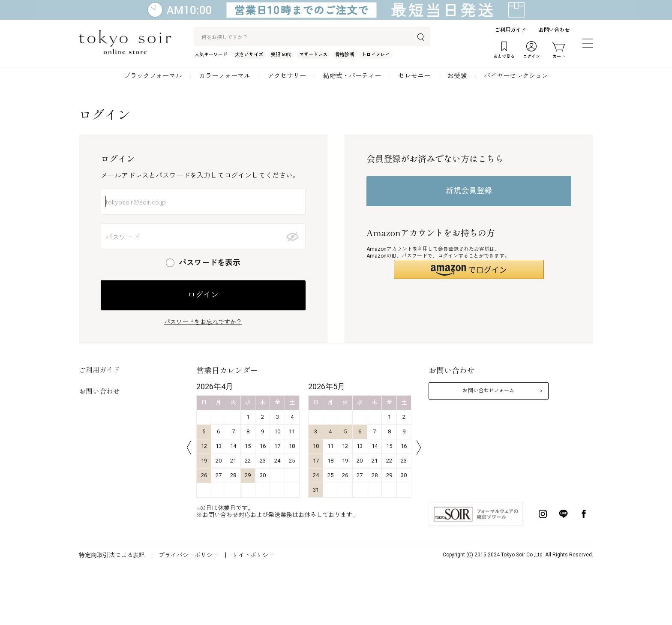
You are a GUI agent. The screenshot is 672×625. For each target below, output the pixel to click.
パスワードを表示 (210, 263)
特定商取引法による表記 (112, 555)
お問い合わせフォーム (489, 391)
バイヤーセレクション (516, 76)
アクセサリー (287, 76)
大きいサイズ (249, 55)
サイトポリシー (253, 555)
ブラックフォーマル (153, 76)
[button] (469, 269)
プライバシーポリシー (189, 555)
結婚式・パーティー (352, 76)
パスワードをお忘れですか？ (203, 322)
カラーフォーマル (225, 76)
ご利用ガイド (510, 30)
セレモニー (414, 76)
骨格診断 (345, 55)
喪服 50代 (281, 55)
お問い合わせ (554, 30)
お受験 (457, 76)
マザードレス (313, 55)
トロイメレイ (376, 55)
